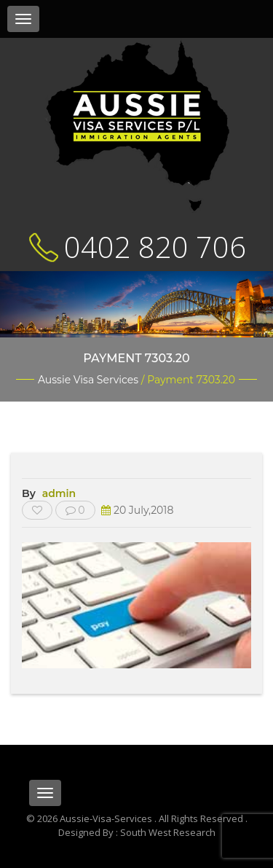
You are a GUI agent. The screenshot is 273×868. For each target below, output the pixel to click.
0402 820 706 (155, 247)
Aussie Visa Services (88, 380)
